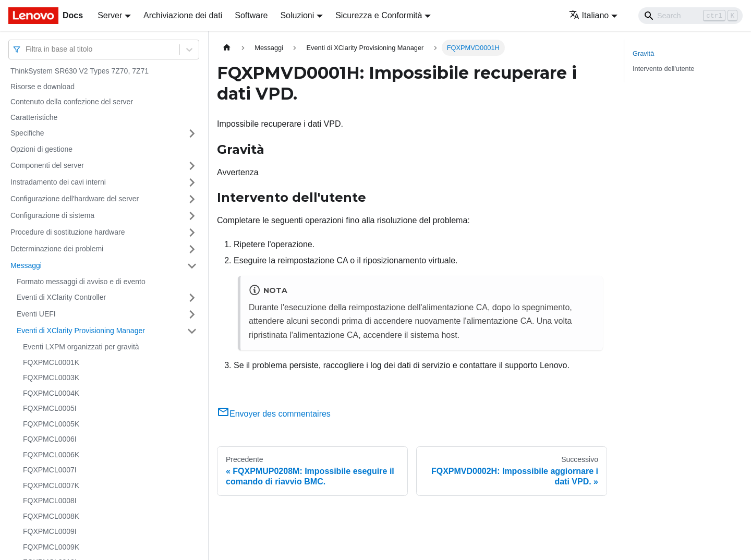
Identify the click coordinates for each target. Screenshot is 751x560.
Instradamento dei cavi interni (58, 182)
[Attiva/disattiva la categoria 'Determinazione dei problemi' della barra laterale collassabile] (192, 249)
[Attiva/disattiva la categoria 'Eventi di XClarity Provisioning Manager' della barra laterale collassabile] (192, 331)
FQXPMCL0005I (50, 408)
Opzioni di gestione (41, 149)
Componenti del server (47, 165)
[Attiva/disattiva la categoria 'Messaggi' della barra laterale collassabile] (192, 266)
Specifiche (27, 133)
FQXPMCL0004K (51, 393)
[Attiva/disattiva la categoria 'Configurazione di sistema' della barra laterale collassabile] (192, 216)
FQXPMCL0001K (51, 362)
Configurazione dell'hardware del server (75, 199)
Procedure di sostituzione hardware (68, 232)
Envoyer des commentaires (274, 414)
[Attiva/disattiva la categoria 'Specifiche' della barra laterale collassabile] (192, 133)
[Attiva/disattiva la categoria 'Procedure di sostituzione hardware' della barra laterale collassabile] (192, 233)
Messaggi (26, 265)
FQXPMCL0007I (50, 470)
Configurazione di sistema (52, 215)
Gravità (643, 53)
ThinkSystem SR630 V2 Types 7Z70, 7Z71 (80, 71)
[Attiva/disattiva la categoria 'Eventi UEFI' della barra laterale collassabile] (192, 314)
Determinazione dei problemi (57, 249)
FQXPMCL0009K (51, 547)
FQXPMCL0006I (50, 439)
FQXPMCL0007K (51, 485)
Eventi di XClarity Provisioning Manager (81, 331)
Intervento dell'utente (663, 69)
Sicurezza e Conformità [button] (379, 15)
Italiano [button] (589, 15)
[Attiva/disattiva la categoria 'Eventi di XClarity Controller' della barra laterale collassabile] (192, 298)
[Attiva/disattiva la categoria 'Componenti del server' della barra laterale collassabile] (192, 166)
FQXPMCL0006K (51, 455)
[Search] (691, 16)
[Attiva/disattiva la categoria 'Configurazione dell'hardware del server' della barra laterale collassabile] (192, 199)
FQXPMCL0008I (50, 501)
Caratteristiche (34, 117)
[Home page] (227, 48)
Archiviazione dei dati (183, 15)
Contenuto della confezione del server (72, 102)
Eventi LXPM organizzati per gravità (81, 347)
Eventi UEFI (36, 314)
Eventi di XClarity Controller (61, 297)
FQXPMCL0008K (51, 516)
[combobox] (27, 49)
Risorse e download (43, 87)
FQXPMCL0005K (51, 424)
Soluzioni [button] (297, 15)
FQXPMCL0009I (50, 531)
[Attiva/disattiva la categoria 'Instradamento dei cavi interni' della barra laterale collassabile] (192, 182)
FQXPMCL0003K (51, 378)
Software (251, 15)
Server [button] (110, 15)
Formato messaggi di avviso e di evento (81, 282)
